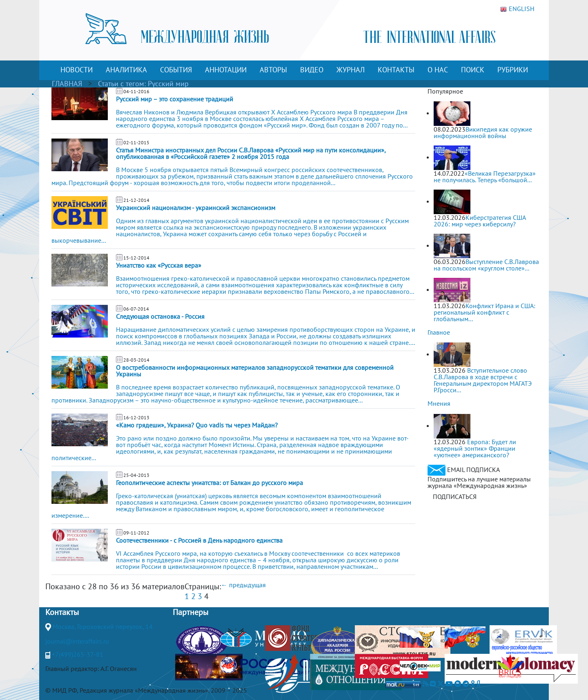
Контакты (62, 612)
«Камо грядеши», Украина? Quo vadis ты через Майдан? (197, 425)
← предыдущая (243, 585)
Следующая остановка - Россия (160, 316)
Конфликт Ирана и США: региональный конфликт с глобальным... (484, 312)
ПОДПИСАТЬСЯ (455, 496)
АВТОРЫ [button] (273, 70)
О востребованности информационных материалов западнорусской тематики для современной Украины (255, 371)
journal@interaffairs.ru (77, 641)
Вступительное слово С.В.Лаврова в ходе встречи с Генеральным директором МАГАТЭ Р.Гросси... (483, 380)
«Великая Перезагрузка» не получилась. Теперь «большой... (485, 177)
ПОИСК (473, 70)
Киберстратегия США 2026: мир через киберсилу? (480, 221)
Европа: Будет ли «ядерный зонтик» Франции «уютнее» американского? (475, 448)
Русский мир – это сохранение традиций (175, 99)
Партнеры (190, 612)
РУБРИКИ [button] (513, 70)
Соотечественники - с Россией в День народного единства (199, 540)
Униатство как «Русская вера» (159, 265)
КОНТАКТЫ (396, 70)
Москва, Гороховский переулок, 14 (103, 626)
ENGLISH (517, 9)
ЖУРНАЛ (351, 70)
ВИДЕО (312, 70)
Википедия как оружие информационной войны (483, 132)
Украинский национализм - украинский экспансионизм (196, 208)
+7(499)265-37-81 (78, 654)
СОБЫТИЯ (176, 70)
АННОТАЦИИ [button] (226, 70)
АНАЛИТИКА (126, 70)
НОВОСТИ (77, 70)
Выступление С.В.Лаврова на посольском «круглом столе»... (486, 265)
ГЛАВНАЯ (67, 84)
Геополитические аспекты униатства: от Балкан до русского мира (209, 483)
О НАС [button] (438, 70)
